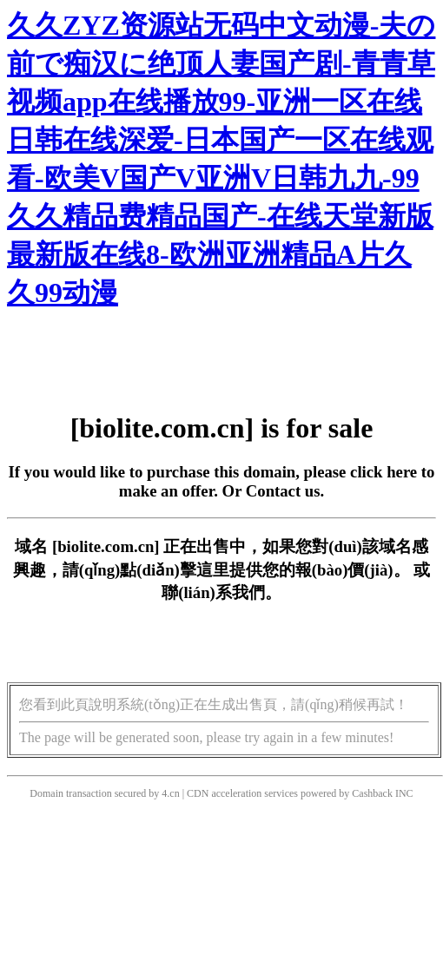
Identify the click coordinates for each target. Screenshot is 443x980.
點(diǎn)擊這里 (174, 570)
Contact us (283, 491)
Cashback (372, 793)
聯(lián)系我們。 (221, 592)
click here (383, 472)
